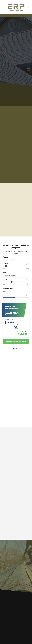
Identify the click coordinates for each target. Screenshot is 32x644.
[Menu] (28, 7)
